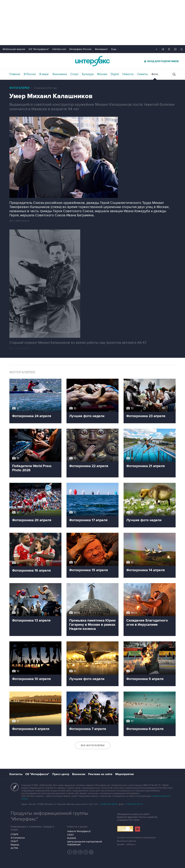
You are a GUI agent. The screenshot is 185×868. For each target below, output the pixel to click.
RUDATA (72, 838)
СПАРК (15, 834)
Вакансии (79, 774)
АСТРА (14, 848)
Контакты (16, 774)
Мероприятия (124, 774)
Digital (115, 74)
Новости (128, 74)
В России (30, 74)
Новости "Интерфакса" (79, 831)
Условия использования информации (136, 838)
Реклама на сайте (100, 774)
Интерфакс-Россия (80, 49)
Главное (15, 74)
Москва (102, 74)
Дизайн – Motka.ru (126, 844)
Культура (88, 74)
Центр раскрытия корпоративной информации (85, 843)
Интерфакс (92, 61)
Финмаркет (101, 49)
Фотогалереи (19, 88)
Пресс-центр (61, 774)
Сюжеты (142, 74)
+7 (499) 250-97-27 (134, 804)
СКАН (70, 835)
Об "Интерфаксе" (39, 49)
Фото (155, 74)
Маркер (15, 845)
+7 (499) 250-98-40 (108, 804)
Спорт (74, 74)
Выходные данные (127, 841)
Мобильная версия (14, 49)
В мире (44, 74)
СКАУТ (14, 841)
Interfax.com (59, 49)
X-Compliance (18, 838)
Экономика (60, 74)
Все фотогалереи (93, 745)
